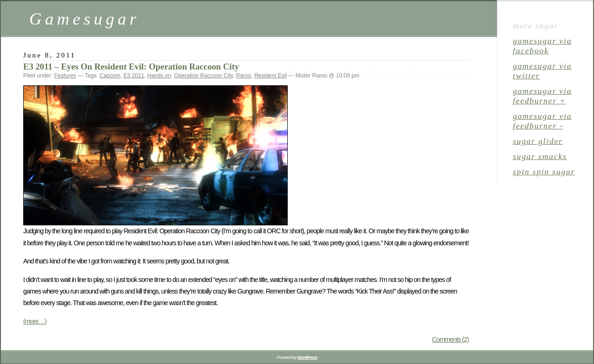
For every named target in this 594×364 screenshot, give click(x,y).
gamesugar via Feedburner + (542, 96)
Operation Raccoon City (203, 76)
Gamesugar (84, 19)
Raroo (244, 76)
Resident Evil (271, 76)
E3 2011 (134, 76)
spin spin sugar (544, 172)
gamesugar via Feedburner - (542, 121)
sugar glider (538, 141)
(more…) (35, 321)
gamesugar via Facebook (542, 46)
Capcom (110, 76)
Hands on (159, 76)
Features (65, 76)
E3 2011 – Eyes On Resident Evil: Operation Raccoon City (131, 67)
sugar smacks (540, 156)
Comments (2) (450, 339)
